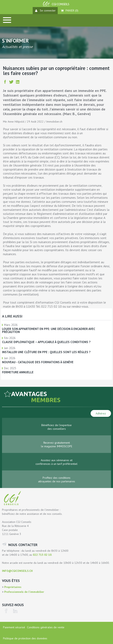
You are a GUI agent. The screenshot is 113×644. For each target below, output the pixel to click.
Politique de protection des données (25, 638)
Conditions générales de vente (46, 627)
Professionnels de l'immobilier (24, 592)
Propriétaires (12, 587)
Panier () (70, 10)
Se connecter (45, 10)
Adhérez (101, 413)
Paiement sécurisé (14, 627)
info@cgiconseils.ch (17, 571)
